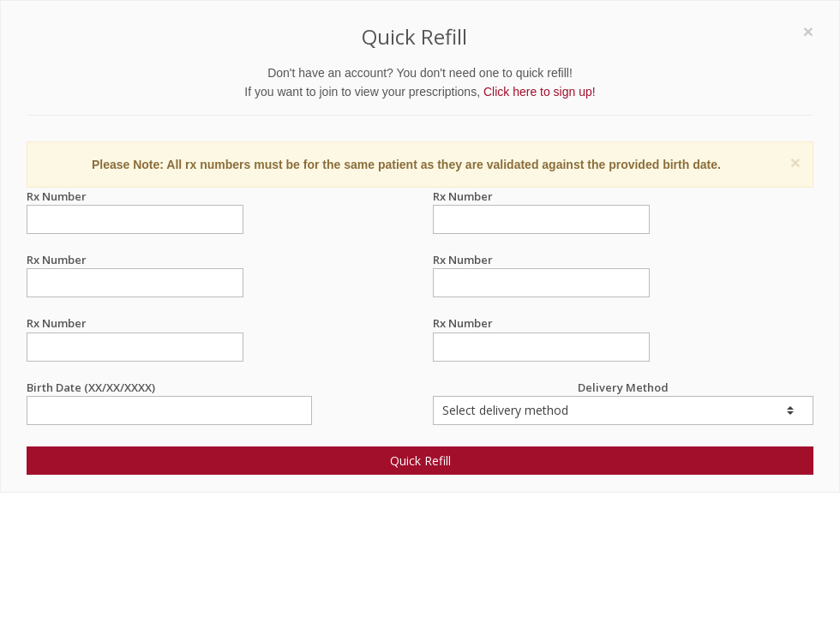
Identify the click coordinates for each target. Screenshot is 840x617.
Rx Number (135, 197)
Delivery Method (623, 402)
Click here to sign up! (540, 92)
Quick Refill (420, 461)
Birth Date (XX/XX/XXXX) (169, 388)
